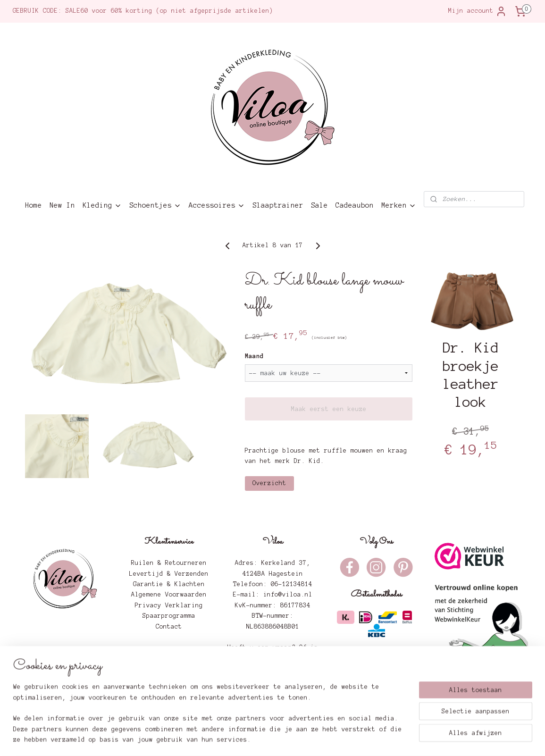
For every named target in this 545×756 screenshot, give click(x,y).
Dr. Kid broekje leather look (471, 375)
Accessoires (217, 206)
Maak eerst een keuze (328, 409)
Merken (399, 206)
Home (34, 205)
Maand (254, 356)
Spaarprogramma (169, 616)
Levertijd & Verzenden (169, 574)
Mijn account (478, 11)
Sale (319, 205)
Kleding (102, 206)
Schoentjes (155, 206)
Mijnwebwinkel (382, 739)
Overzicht (269, 483)
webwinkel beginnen (298, 739)
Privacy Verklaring (169, 605)
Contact (169, 627)
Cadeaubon (355, 205)
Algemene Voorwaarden (169, 595)
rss (260, 739)
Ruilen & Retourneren (169, 563)
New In (62, 205)
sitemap (237, 739)
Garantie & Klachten (169, 584)
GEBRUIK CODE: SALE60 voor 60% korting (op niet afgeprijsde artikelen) (143, 11)
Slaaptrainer (278, 205)
